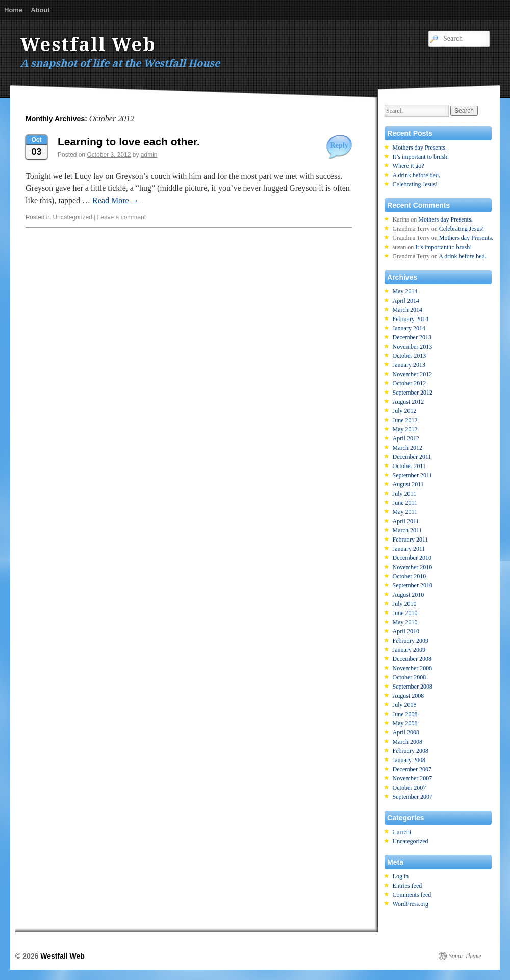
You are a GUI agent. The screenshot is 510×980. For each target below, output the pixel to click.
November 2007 (413, 778)
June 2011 (405, 503)
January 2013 (409, 365)
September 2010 (413, 585)
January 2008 (409, 760)
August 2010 (409, 595)
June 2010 (405, 613)
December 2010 (412, 558)
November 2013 (413, 347)
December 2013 (412, 337)
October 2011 (409, 466)
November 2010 (413, 567)
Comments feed (412, 895)
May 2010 (405, 622)
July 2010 (405, 604)
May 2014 (405, 291)
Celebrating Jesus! (415, 184)
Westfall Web (88, 45)
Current (402, 832)
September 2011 (413, 475)
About (40, 10)
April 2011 (406, 521)
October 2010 (410, 576)
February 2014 (411, 319)
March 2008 (407, 742)
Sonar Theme (465, 956)
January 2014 (409, 328)
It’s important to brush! (421, 157)
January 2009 (409, 650)
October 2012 (410, 383)
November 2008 (413, 668)
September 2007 (413, 797)
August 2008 (409, 696)
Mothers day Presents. (420, 148)
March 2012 (407, 448)
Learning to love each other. (129, 142)
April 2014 (406, 301)
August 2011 (408, 484)
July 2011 (405, 494)
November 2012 (413, 374)
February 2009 (411, 641)
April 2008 (406, 732)
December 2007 (412, 769)
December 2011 (412, 457)
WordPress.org (411, 904)
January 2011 (409, 549)
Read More (116, 200)
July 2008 (405, 705)
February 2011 (411, 540)
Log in (401, 876)
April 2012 (406, 438)
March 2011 (407, 530)
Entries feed (407, 886)
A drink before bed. (416, 175)
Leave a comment (122, 217)
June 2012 (405, 420)
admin (149, 155)
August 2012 (409, 402)
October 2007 (410, 788)
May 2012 (405, 429)
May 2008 (405, 723)
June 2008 (405, 714)
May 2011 (405, 512)
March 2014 (407, 310)
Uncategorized (72, 217)
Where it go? (409, 166)
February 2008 (411, 751)
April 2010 (406, 631)
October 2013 (410, 356)
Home (13, 10)
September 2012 (413, 393)
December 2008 (412, 659)
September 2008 (413, 687)
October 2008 (410, 677)
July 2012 (405, 411)
